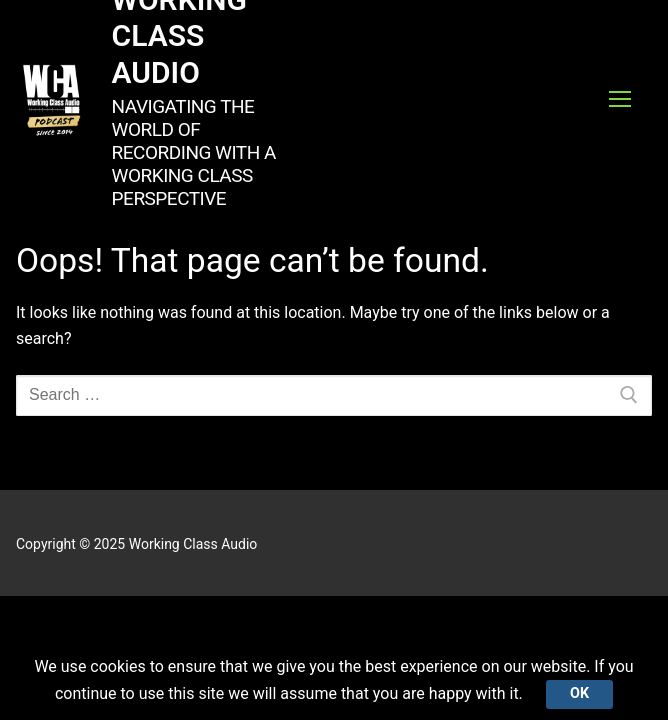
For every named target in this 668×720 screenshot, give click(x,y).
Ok (579, 693)
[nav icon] (620, 100)
